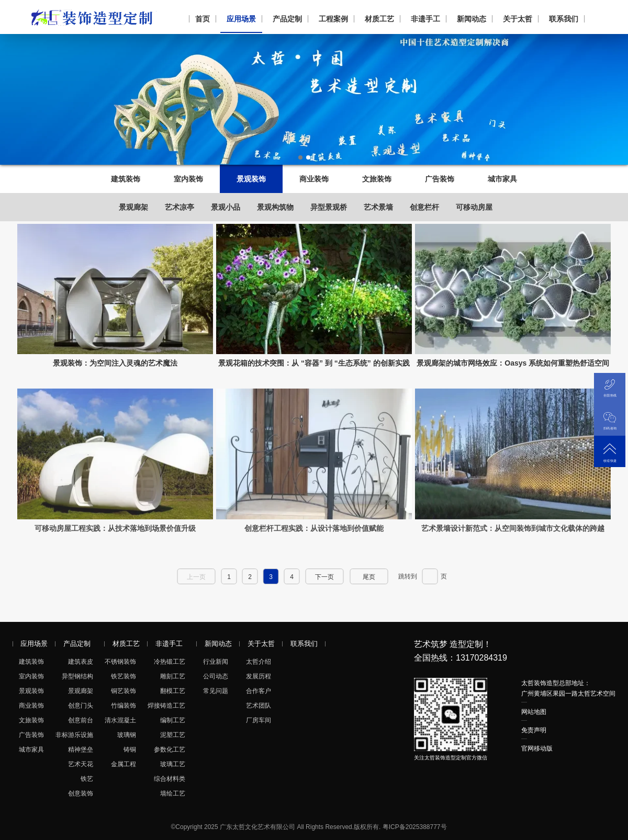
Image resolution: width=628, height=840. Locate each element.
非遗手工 (425, 19)
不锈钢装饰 (120, 662)
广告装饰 (440, 179)
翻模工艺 (173, 691)
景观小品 (226, 207)
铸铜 (130, 750)
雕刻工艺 (173, 676)
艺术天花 (81, 764)
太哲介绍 (259, 662)
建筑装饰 (126, 179)
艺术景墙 (378, 207)
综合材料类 (170, 779)
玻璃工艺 (173, 764)
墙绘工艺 (173, 793)
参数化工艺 (170, 750)
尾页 (369, 577)
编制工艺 (173, 720)
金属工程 (124, 764)
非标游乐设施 (74, 735)
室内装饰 (188, 179)
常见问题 (216, 691)
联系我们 (564, 19)
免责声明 (534, 730)
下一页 (324, 577)
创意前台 (81, 720)
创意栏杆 (424, 207)
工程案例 (333, 19)
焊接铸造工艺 (166, 706)
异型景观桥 (329, 207)
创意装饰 (81, 793)
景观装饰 (251, 179)
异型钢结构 (77, 676)
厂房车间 (259, 720)
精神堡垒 (81, 750)
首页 (203, 19)
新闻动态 (472, 19)
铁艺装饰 (124, 676)
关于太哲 (518, 19)
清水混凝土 (120, 720)
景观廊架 (133, 207)
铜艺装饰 (124, 691)
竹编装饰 (124, 706)
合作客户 (259, 691)
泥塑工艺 (173, 735)
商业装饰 (314, 179)
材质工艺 (379, 19)
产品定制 (287, 19)
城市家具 (502, 179)
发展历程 (259, 676)
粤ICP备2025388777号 (415, 827)
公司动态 (216, 676)
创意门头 (81, 706)
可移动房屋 (474, 207)
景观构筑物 (275, 207)
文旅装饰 (377, 179)
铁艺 (87, 779)
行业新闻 (216, 662)
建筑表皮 (81, 662)
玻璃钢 (127, 735)
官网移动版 (537, 748)
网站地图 (534, 712)
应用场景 (241, 19)
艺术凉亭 (180, 207)
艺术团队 (259, 706)
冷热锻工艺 (170, 662)
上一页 (196, 577)
